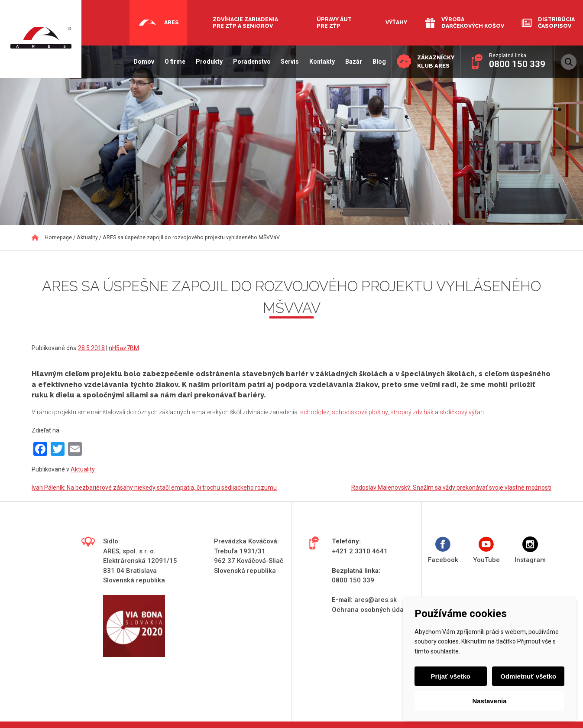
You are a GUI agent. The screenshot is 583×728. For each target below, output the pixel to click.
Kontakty (317, 62)
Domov (139, 62)
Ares (172, 22)
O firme (170, 62)
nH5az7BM (124, 348)
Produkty (204, 62)
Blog (374, 62)
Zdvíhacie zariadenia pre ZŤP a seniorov (245, 23)
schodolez (315, 412)
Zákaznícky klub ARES (433, 61)
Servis (285, 62)
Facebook (443, 550)
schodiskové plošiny (360, 412)
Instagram (530, 550)
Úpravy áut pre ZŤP (334, 23)
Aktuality (83, 469)
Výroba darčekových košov (473, 23)
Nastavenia (489, 701)
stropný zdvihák (412, 412)
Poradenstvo (247, 62)
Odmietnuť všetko (527, 676)
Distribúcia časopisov (556, 23)
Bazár (348, 62)
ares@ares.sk (376, 600)
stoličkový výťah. (462, 412)
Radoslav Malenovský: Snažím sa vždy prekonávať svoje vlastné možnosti (451, 487)
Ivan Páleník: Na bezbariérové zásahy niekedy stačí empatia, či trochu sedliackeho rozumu (154, 487)
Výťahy (396, 22)
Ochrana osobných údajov (372, 610)
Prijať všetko (452, 676)
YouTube (486, 550)
